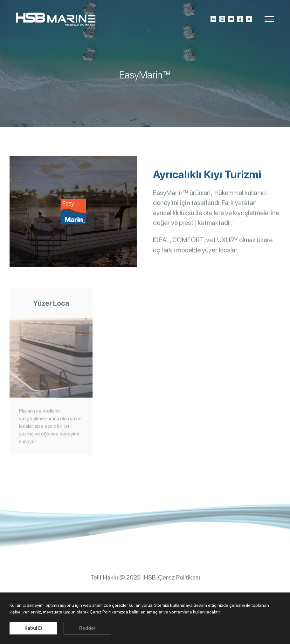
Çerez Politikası (179, 580)
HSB (150, 580)
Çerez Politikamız (106, 612)
